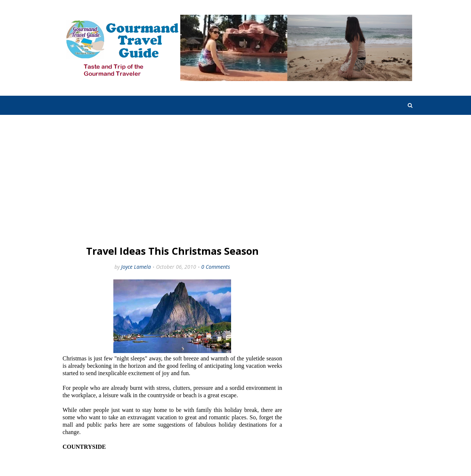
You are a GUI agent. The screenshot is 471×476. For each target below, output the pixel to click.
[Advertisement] (172, 181)
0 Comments (216, 267)
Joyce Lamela (136, 267)
